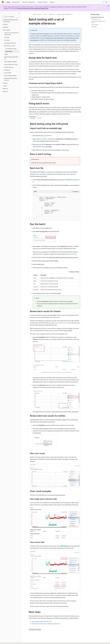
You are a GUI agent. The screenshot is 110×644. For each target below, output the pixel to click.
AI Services (52, 14)
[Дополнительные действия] (80, 14)
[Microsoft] (3, 2)
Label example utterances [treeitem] (10, 43)
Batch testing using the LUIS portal (98, 22)
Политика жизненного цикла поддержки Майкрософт (33, 8)
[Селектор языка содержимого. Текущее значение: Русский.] (5, 641)
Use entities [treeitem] (7, 40)
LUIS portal (43, 139)
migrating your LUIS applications (55, 38)
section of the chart (60, 323)
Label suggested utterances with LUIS (42, 621)
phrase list (32, 114)
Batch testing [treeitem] (9, 51)
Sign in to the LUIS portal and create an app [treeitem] (11, 34)
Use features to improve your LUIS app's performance (46, 624)
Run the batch (95, 25)
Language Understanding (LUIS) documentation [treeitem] (11, 21)
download (76, 180)
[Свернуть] (19, 13)
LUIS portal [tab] (33, 118)
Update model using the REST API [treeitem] (11, 58)
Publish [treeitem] (6, 54)
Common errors (72, 254)
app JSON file (47, 136)
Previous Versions (37, 14)
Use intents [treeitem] (7, 37)
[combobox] (10, 16)
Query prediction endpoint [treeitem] (11, 62)
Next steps (94, 27)
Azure (45, 14)
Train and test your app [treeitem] (11, 49)
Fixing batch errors (96, 19)
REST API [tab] (40, 118)
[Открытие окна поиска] (103, 2)
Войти (107, 2)
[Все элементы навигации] (30, 14)
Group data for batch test (98, 17)
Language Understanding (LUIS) (64, 14)
